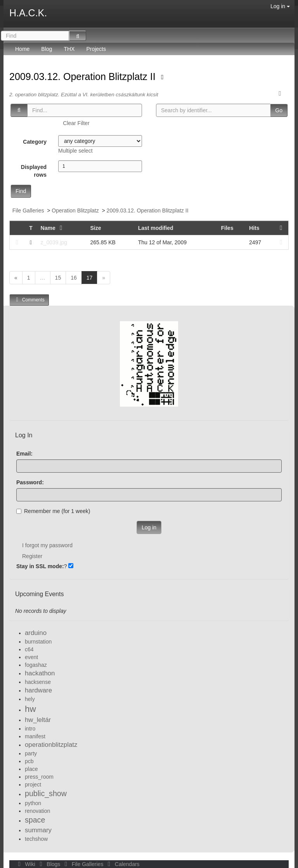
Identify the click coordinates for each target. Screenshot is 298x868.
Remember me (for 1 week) (53, 511)
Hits (254, 228)
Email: (24, 454)
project (33, 785)
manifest (35, 736)
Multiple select (75, 151)
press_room (39, 777)
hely (30, 699)
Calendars (122, 864)
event (31, 657)
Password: (30, 482)
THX (69, 49)
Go (279, 110)
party (31, 753)
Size (95, 228)
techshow (36, 839)
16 (74, 278)
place (31, 769)
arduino (36, 633)
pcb (29, 761)
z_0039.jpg (54, 242)
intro (30, 729)
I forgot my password (47, 545)
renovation (37, 811)
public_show (46, 793)
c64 (29, 649)
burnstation (38, 642)
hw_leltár (38, 720)
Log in (280, 6)
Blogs (49, 864)
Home (22, 49)
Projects (96, 49)
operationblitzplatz (51, 745)
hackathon (40, 673)
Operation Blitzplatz (75, 210)
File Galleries (28, 210)
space (35, 820)
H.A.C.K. (28, 13)
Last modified (156, 228)
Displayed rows (34, 171)
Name (53, 228)
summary (38, 830)
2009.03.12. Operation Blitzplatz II (84, 77)
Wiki (26, 864)
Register (32, 556)
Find (21, 191)
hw (30, 709)
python (33, 803)
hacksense (38, 682)
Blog (47, 49)
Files (227, 228)
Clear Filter (76, 123)
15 (58, 278)
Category (35, 142)
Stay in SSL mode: (40, 566)
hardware (38, 690)
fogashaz (36, 665)
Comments (29, 300)
